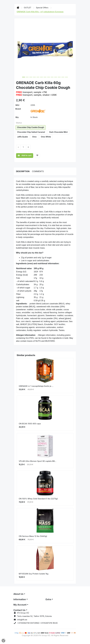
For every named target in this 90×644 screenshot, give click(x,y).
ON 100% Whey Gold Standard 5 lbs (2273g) (38, 499)
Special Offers (42, 8)
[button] (19, 50)
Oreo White (46, 137)
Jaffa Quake (22, 137)
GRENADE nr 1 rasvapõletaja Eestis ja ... (36, 386)
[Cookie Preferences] (3, 641)
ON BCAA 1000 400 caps (30, 424)
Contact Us (19, 610)
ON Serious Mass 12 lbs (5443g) (33, 536)
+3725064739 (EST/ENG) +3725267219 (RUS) (37, 623)
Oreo (34, 137)
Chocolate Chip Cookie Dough (31, 127)
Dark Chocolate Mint (58, 132)
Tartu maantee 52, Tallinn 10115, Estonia (34, 616)
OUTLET (28, 8)
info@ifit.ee (22, 620)
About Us (18, 594)
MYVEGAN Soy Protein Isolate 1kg (34, 574)
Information (20, 599)
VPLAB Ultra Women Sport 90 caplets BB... (38, 461)
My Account (20, 605)
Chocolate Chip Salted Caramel (31, 132)
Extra (48, 599)
